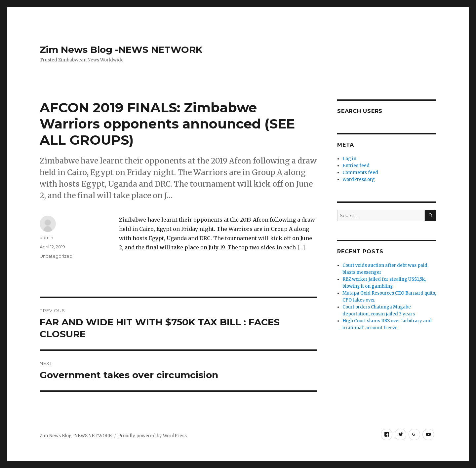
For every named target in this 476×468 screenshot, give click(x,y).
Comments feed (360, 173)
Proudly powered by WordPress (152, 436)
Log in (349, 159)
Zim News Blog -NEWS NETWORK (121, 50)
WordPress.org (359, 180)
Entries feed (356, 166)
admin (46, 237)
